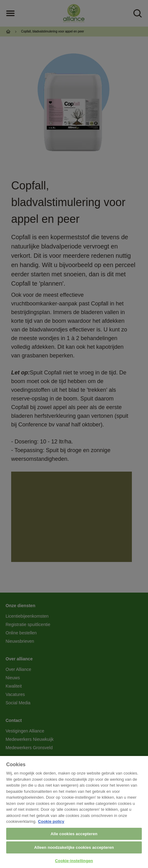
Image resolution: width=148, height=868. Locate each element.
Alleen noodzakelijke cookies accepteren (74, 847)
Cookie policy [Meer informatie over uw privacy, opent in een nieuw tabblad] (51, 821)
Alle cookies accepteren (74, 834)
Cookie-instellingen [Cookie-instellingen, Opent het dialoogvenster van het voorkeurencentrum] (74, 861)
